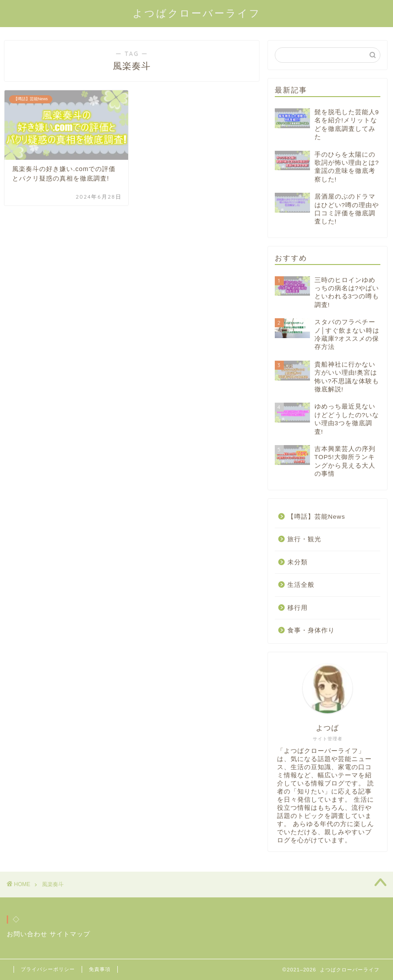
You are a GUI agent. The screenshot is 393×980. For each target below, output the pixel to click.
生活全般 (301, 585)
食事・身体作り (311, 630)
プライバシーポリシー (48, 969)
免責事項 (100, 969)
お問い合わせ (27, 934)
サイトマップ (70, 934)
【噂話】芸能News (316, 517)
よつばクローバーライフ (197, 13)
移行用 (298, 608)
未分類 (298, 562)
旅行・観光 (304, 539)
